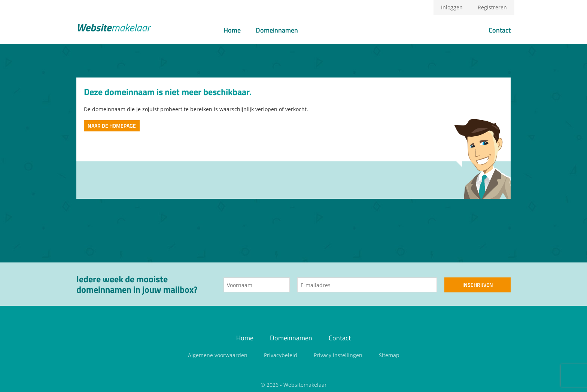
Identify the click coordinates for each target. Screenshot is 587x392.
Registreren (492, 7)
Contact (500, 30)
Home (232, 30)
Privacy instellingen (338, 355)
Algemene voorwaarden (218, 355)
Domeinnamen (277, 30)
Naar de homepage (112, 126)
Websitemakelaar (305, 385)
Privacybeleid (281, 355)
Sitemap (389, 355)
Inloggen (452, 7)
